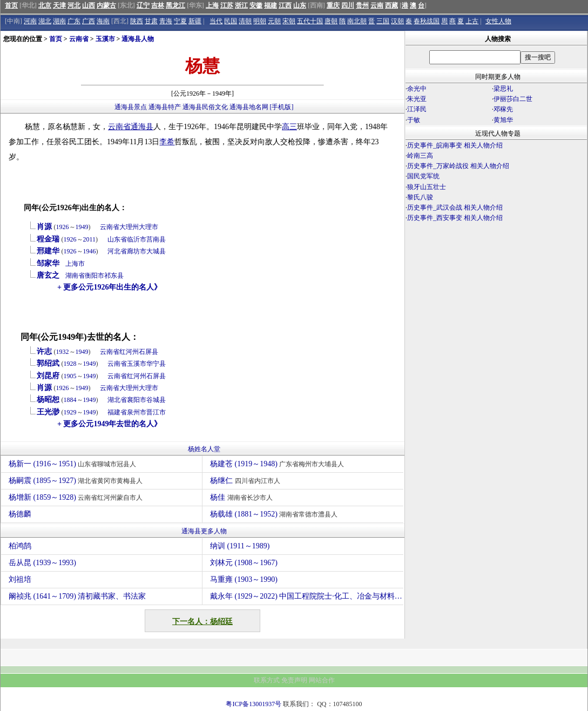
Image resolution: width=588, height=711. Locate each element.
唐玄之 (48, 275)
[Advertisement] (496, 318)
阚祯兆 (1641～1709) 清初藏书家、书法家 (77, 596)
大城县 (156, 251)
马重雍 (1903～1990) (244, 579)
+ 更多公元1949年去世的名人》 (109, 424)
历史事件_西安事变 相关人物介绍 (455, 218)
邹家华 (48, 263)
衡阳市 (94, 276)
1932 (63, 352)
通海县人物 (138, 39)
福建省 (117, 412)
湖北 (45, 21)
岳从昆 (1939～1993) (42, 563)
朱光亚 (417, 99)
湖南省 (75, 276)
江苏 (227, 5)
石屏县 (148, 352)
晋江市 (156, 412)
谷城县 (156, 400)
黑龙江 (175, 5)
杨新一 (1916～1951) (74, 464)
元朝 (274, 21)
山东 (300, 5)
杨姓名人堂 (204, 449)
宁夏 (180, 21)
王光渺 (48, 412)
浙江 (241, 5)
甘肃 (151, 21)
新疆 (195, 21)
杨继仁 (246, 481)
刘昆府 (48, 376)
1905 (70, 376)
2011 (90, 239)
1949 (82, 227)
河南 (30, 21)
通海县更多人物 (204, 531)
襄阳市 (137, 400)
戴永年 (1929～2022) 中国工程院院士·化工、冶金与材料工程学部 (307, 596)
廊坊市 (137, 251)
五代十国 (310, 21)
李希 (167, 142)
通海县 (142, 127)
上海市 (75, 264)
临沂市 (137, 239)
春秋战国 (427, 21)
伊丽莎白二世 (513, 99)
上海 (212, 5)
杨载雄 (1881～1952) (275, 514)
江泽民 (417, 109)
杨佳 (243, 497)
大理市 (148, 227)
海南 (103, 21)
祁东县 (114, 276)
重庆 (333, 5)
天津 (59, 5)
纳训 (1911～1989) (240, 546)
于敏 (414, 120)
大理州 (129, 227)
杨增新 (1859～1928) (77, 497)
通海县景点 (131, 107)
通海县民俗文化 (205, 107)
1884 (70, 400)
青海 (166, 21)
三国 (383, 21)
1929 (70, 412)
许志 (44, 351)
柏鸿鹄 (20, 546)
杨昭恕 (48, 400)
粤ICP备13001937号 (254, 704)
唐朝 (331, 21)
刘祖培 (20, 579)
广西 (89, 21)
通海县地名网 (249, 107)
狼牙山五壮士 (427, 187)
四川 (348, 5)
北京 (45, 5)
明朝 (260, 21)
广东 (74, 21)
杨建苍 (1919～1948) (278, 464)
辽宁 (143, 5)
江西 (285, 5)
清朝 (245, 21)
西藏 (391, 5)
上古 (472, 21)
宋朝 (289, 21)
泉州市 (137, 412)
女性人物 (498, 21)
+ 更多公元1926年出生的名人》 (109, 287)
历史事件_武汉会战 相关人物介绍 (455, 207)
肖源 (44, 227)
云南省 (79, 39)
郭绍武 (48, 363)
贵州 (362, 5)
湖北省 (117, 400)
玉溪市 (105, 39)
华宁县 (156, 364)
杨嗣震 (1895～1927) (77, 481)
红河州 (129, 352)
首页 (11, 5)
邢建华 (48, 251)
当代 (216, 21)
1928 (70, 364)
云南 (377, 5)
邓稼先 (503, 109)
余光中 (417, 89)
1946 (90, 251)
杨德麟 (21, 514)
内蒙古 (106, 5)
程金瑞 (48, 239)
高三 (289, 127)
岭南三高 (420, 156)
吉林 (158, 5)
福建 (271, 5)
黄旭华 (503, 120)
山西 (89, 5)
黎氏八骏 (420, 197)
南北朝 (357, 21)
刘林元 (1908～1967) (244, 563)
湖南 (59, 21)
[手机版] (282, 107)
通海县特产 (165, 107)
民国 (231, 21)
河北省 (117, 251)
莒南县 (156, 239)
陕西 (137, 21)
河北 (74, 5)
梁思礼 (503, 89)
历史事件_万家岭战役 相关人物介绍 (458, 166)
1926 (63, 227)
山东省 (117, 239)
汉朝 (397, 21)
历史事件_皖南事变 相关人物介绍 (455, 145)
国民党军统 (423, 176)
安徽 (256, 5)
